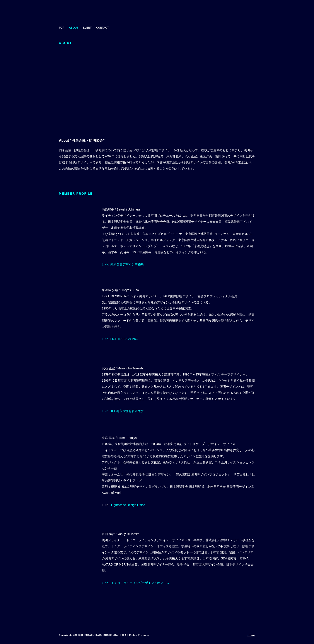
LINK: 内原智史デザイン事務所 (123, 264)
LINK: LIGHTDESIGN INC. (120, 339)
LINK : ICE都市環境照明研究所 (123, 411)
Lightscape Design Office (128, 505)
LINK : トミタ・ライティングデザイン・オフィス (136, 583)
